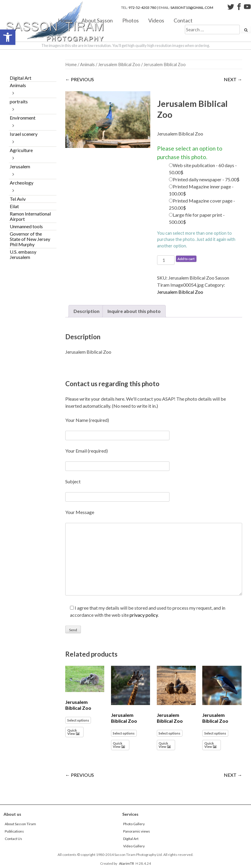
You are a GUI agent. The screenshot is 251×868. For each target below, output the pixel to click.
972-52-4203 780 (142, 8)
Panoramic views (137, 831)
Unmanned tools (26, 226)
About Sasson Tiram (20, 824)
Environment (23, 118)
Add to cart (186, 259)
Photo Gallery (134, 824)
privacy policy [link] (144, 615)
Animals (87, 64)
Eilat (14, 206)
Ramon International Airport (30, 216)
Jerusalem (20, 166)
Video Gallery (134, 846)
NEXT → (233, 79)
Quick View (72, 732)
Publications (14, 831)
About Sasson (97, 20)
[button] (8, 37)
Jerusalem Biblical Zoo (119, 64)
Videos (156, 20)
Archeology (22, 183)
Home (65, 20)
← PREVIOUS (80, 79)
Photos (131, 20)
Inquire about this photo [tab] (134, 311)
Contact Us (13, 839)
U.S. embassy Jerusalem (23, 254)
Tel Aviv (18, 199)
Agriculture (21, 150)
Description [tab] (87, 311)
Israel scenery (24, 134)
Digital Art (21, 78)
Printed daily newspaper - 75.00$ (206, 179)
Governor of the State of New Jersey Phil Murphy (30, 239)
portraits (19, 101)
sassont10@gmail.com (192, 8)
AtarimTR (127, 863)
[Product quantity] (166, 260)
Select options (78, 720)
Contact (183, 20)
